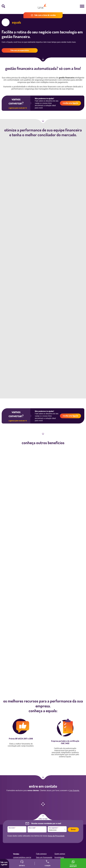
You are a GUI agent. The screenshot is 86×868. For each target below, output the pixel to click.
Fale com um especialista (20, 50)
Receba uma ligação (70, 103)
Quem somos (60, 854)
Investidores (59, 857)
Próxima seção (43, 60)
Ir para (43, 778)
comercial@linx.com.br (22, 857)
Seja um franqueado (44, 857)
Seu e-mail (32, 828)
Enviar (73, 829)
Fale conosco (41, 854)
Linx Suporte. (74, 790)
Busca (3, 6)
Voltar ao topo (43, 819)
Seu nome (12, 828)
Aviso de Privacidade (56, 836)
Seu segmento (53, 828)
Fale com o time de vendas (45, 15)
